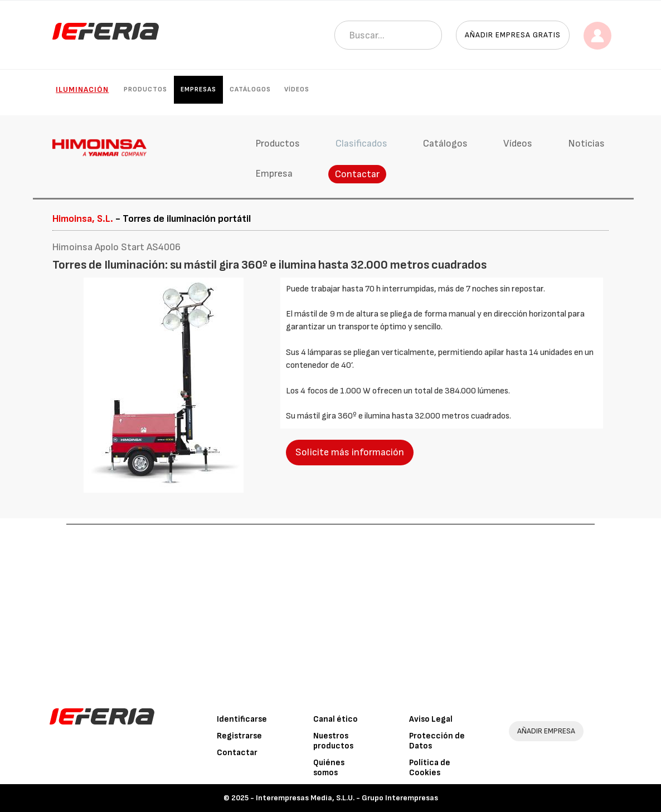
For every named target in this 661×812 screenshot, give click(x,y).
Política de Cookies (430, 768)
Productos (145, 89)
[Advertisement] (331, 608)
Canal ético (336, 719)
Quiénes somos (329, 768)
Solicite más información (350, 452)
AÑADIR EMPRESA (546, 731)
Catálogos (250, 89)
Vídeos (297, 89)
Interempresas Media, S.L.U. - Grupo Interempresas (347, 798)
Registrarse (239, 736)
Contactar (357, 174)
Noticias (586, 144)
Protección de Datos (437, 741)
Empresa (274, 174)
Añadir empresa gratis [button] (513, 35)
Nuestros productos (333, 741)
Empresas (198, 89)
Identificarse (242, 719)
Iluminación (82, 89)
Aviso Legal (431, 719)
